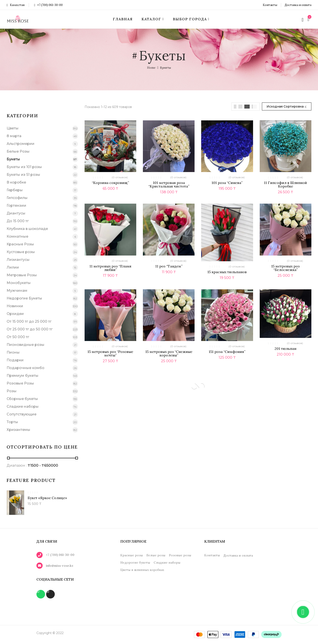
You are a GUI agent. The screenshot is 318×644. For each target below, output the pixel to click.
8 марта (14, 136)
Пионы (13, 352)
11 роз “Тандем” (169, 266)
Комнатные (17, 236)
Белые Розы (18, 151)
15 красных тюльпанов (227, 272)
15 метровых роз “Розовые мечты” (110, 353)
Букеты (13, 159)
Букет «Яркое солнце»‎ (47, 498)
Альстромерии (21, 144)
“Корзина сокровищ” (110, 183)
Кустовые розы (21, 252)
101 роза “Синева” (227, 183)
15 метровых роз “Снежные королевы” (169, 353)
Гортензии (16, 206)
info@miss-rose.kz (60, 566)
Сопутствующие (22, 414)
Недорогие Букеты (24, 298)
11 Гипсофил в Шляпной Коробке (285, 184)
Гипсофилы (17, 198)
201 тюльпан (285, 349)
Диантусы (16, 213)
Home (151, 68)
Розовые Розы (20, 383)
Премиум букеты (23, 376)
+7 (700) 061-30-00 (48, 5)
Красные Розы (20, 244)
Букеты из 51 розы (23, 175)
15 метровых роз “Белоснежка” (285, 268)
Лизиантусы (18, 260)
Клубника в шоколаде (27, 229)
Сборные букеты (22, 399)
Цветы (13, 128)
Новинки (15, 306)
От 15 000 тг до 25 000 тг (29, 321)
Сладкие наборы (23, 406)
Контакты (270, 5)
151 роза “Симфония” (227, 352)
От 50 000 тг (18, 337)
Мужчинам (17, 291)
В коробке (16, 182)
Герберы (15, 190)
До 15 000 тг (18, 221)
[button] (309, 19)
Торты (12, 422)
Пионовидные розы (26, 345)
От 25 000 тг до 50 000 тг (30, 329)
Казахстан (16, 5)
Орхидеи (15, 314)
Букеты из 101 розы (24, 167)
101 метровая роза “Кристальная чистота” (169, 184)
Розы (12, 391)
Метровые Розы (22, 275)
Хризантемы (18, 430)
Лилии (13, 267)
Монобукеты (19, 283)
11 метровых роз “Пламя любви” (110, 268)
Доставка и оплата (298, 5)
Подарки (15, 360)
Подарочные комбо (26, 368)
